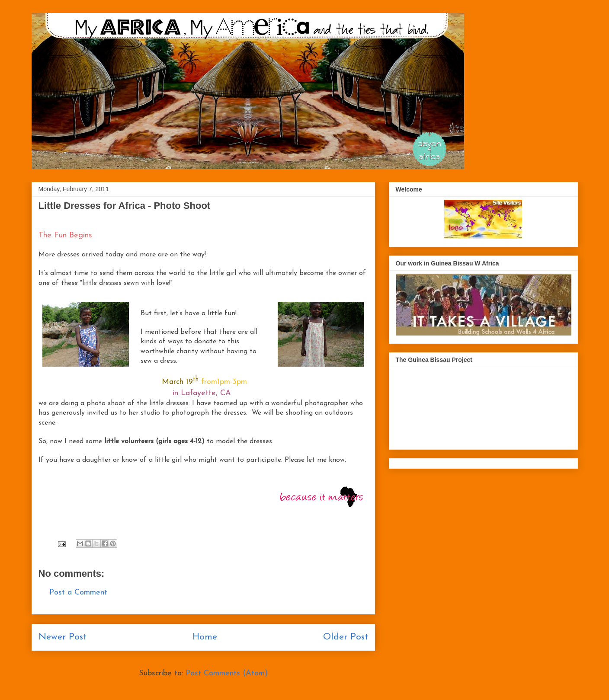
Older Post (346, 637)
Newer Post (63, 637)
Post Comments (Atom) (227, 673)
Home (205, 637)
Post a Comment (78, 593)
